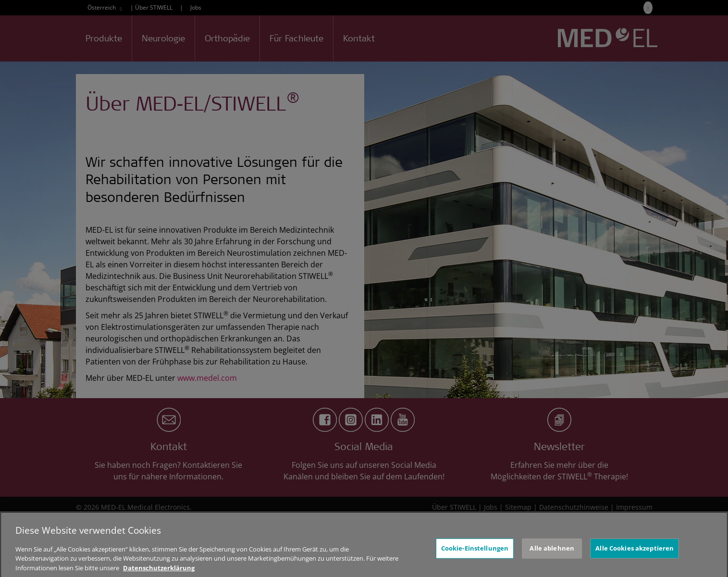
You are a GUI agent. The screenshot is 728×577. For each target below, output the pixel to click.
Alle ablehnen (552, 555)
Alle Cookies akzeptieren (635, 555)
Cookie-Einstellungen (475, 555)
